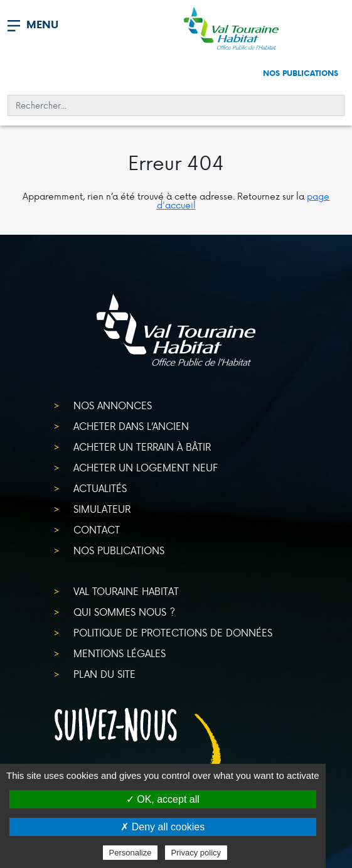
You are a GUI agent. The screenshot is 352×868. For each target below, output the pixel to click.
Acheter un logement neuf (146, 467)
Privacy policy (196, 853)
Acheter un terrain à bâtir (142, 447)
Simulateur (102, 509)
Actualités (100, 488)
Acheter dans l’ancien (131, 426)
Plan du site (104, 674)
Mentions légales (120, 653)
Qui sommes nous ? (124, 612)
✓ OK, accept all (163, 799)
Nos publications (301, 73)
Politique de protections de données (173, 632)
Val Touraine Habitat (126, 591)
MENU (42, 24)
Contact (97, 529)
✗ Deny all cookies (163, 827)
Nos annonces (113, 405)
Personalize (131, 853)
